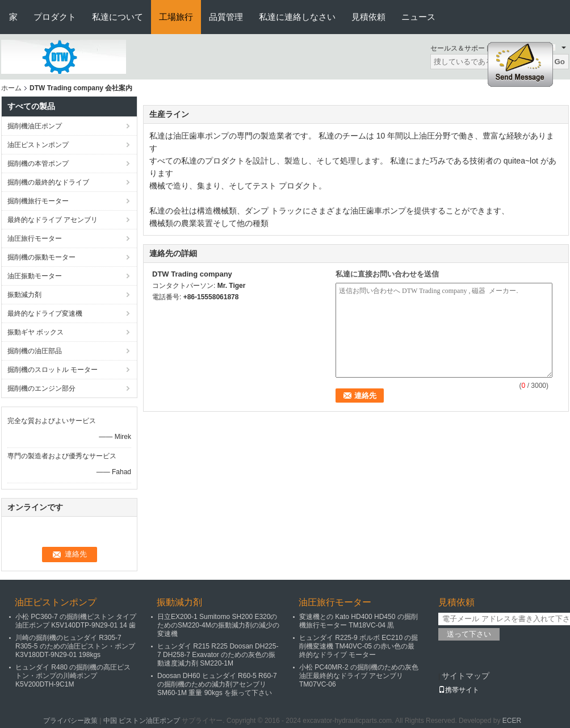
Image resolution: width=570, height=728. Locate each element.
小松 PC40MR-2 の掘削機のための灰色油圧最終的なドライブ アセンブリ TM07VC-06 (359, 676)
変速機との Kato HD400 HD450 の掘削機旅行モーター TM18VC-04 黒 (359, 621)
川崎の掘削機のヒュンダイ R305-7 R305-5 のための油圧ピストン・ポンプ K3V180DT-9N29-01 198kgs (75, 646)
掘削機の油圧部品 (35, 351)
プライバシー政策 (70, 721)
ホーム (11, 88)
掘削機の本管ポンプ (38, 164)
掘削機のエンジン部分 (41, 388)
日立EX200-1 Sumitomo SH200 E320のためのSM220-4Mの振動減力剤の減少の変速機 (218, 625)
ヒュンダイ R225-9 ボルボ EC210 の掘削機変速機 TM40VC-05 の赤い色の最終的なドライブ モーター (359, 646)
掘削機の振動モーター (41, 257)
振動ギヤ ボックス (35, 332)
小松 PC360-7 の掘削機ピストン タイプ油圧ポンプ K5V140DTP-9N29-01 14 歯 (76, 621)
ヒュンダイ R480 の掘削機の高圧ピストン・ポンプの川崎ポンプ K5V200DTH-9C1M (73, 676)
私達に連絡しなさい (297, 17)
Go (559, 62)
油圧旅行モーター (35, 239)
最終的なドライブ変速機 (45, 313)
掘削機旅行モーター (38, 201)
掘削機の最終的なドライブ (48, 182)
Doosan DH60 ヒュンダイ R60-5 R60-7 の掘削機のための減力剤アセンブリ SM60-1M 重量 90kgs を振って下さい (217, 684)
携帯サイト (459, 690)
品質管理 (226, 17)
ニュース (418, 17)
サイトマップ (466, 676)
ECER (512, 721)
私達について (118, 17)
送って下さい (469, 634)
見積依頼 (368, 17)
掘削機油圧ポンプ (35, 126)
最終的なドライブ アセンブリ (53, 220)
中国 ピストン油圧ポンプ (142, 721)
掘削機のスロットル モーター (53, 370)
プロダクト (55, 17)
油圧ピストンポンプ (38, 145)
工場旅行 (176, 17)
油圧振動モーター (35, 276)
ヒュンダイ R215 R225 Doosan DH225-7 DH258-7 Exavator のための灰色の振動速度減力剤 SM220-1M (218, 655)
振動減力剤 (24, 295)
